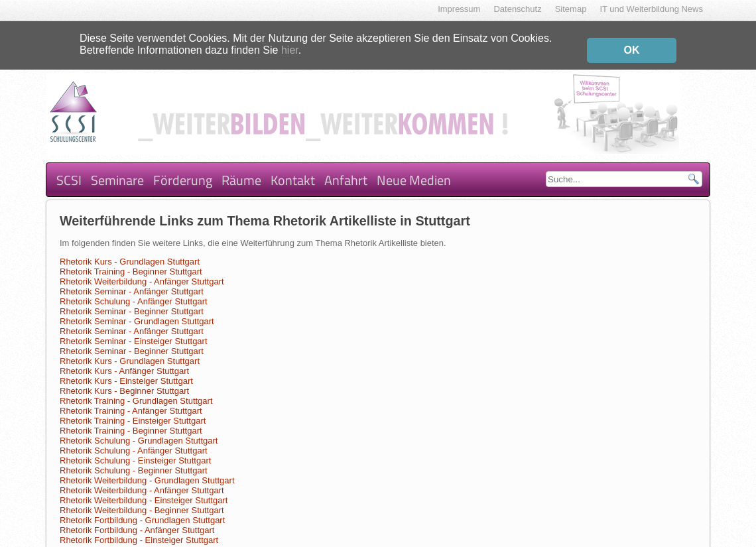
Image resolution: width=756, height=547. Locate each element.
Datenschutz (517, 9)
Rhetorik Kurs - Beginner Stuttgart (124, 382)
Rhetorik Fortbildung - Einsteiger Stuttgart (139, 531)
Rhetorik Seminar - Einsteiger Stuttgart (134, 332)
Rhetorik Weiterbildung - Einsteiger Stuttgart (144, 491)
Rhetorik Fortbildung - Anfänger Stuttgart (137, 521)
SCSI (69, 170)
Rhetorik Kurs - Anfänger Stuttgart (124, 362)
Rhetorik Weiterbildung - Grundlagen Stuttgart (147, 471)
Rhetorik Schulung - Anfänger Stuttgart (134, 292)
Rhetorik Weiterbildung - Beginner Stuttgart (142, 501)
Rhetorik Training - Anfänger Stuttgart (131, 401)
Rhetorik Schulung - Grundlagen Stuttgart (139, 431)
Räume (241, 170)
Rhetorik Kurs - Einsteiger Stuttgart (126, 372)
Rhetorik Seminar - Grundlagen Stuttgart (137, 312)
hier (290, 47)
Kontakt (293, 170)
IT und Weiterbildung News (651, 9)
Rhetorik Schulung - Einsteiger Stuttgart (135, 451)
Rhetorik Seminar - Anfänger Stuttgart (132, 282)
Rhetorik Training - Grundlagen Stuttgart (136, 392)
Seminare (117, 170)
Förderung (183, 170)
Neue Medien (414, 170)
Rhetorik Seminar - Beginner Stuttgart (132, 302)
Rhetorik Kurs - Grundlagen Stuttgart (130, 252)
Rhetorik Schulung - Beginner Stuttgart (134, 461)
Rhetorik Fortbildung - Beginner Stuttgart (137, 541)
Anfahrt (346, 170)
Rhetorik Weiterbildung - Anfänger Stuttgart (142, 272)
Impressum (459, 9)
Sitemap (571, 9)
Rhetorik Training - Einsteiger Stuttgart (133, 411)
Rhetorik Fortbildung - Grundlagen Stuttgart (142, 511)
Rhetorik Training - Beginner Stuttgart (131, 262)
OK (632, 47)
